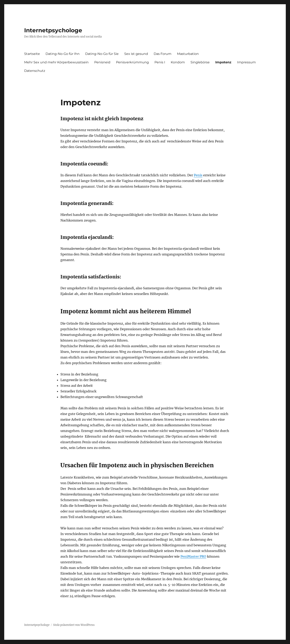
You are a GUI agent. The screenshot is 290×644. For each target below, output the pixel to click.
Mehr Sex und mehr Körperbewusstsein (56, 62)
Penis (198, 175)
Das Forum (163, 54)
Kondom (178, 62)
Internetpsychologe (53, 30)
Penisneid (102, 62)
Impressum (246, 62)
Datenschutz (35, 71)
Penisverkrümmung (132, 62)
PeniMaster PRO (193, 556)
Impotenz (223, 62)
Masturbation (188, 54)
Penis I (160, 62)
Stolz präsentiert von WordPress (74, 625)
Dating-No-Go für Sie (102, 54)
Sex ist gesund (136, 54)
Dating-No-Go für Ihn (63, 54)
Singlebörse (200, 62)
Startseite (32, 54)
